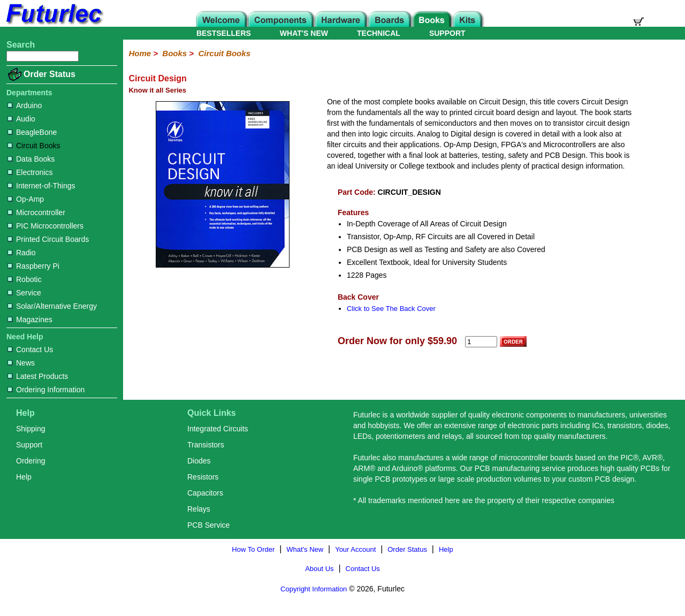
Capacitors (205, 493)
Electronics (30, 172)
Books (174, 53)
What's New (305, 549)
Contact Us (30, 349)
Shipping (31, 429)
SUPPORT (447, 33)
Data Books (31, 159)
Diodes (199, 461)
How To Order (253, 549)
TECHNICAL (379, 33)
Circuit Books (34, 146)
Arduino (25, 105)
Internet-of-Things (41, 186)
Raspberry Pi (33, 266)
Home (140, 53)
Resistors (203, 477)
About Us (319, 569)
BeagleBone (32, 132)
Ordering (31, 461)
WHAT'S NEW (304, 33)
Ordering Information (46, 390)
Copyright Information (314, 589)
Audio (21, 119)
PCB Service (208, 525)
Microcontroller (36, 212)
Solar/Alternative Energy (52, 306)
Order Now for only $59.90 (397, 341)
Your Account (355, 549)
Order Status (50, 74)
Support (29, 445)
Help (24, 477)
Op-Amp (26, 199)
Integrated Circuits (218, 429)
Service (24, 293)
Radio (22, 253)
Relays (199, 509)
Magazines (30, 320)
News (21, 363)
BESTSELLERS (224, 33)
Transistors (206, 445)
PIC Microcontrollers (45, 226)
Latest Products (38, 376)
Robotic (24, 279)
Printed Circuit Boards (48, 239)
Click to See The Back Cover (391, 309)
